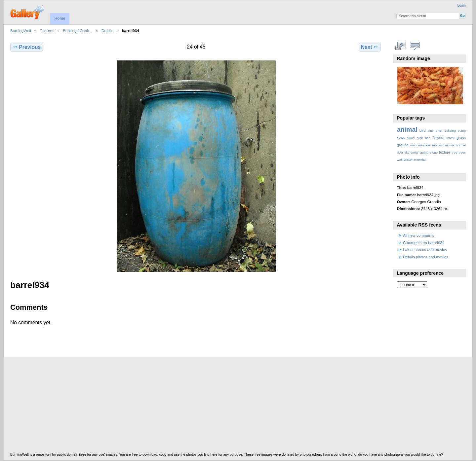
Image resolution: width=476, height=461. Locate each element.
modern (437, 145)
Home (60, 18)
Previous (27, 47)
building (450, 131)
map (413, 145)
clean (401, 138)
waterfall (420, 160)
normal (461, 145)
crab (420, 138)
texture (445, 152)
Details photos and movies (426, 257)
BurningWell (21, 31)
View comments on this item (415, 46)
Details (107, 31)
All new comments (419, 235)
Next (370, 47)
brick (439, 131)
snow (414, 152)
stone (434, 152)
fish (428, 138)
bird (423, 130)
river (400, 152)
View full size (400, 46)
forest (450, 138)
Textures (47, 31)
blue (431, 131)
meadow (424, 145)
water (408, 160)
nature (450, 145)
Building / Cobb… (78, 31)
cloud (411, 138)
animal (407, 129)
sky (407, 152)
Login (462, 5)
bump (462, 131)
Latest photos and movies (425, 249)
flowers (438, 138)
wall (400, 160)
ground (403, 145)
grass (461, 138)
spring (424, 152)
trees (462, 152)
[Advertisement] (209, 407)
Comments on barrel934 (424, 243)
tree (454, 152)
